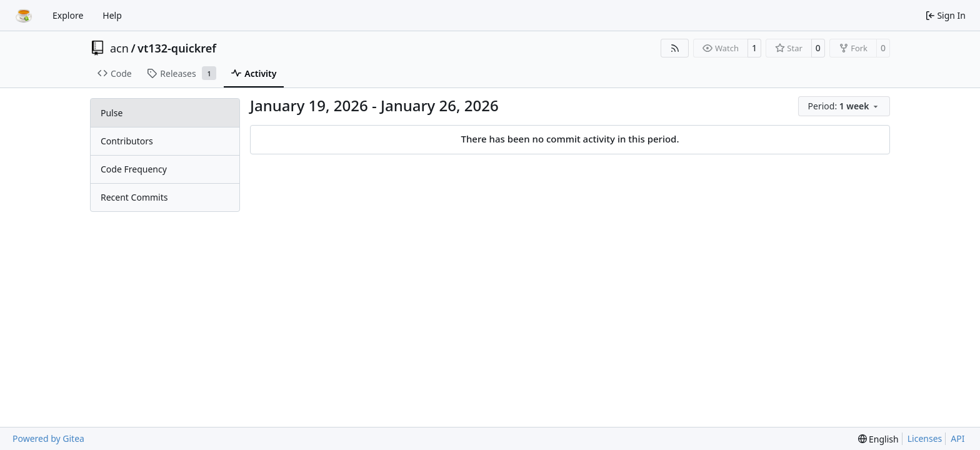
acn (119, 48)
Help (112, 15)
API (957, 438)
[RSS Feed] (675, 48)
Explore (68, 15)
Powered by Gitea (48, 438)
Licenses (925, 438)
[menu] (844, 106)
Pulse (112, 113)
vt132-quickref (177, 48)
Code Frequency (134, 169)
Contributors (127, 141)
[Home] (24, 16)
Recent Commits (134, 197)
